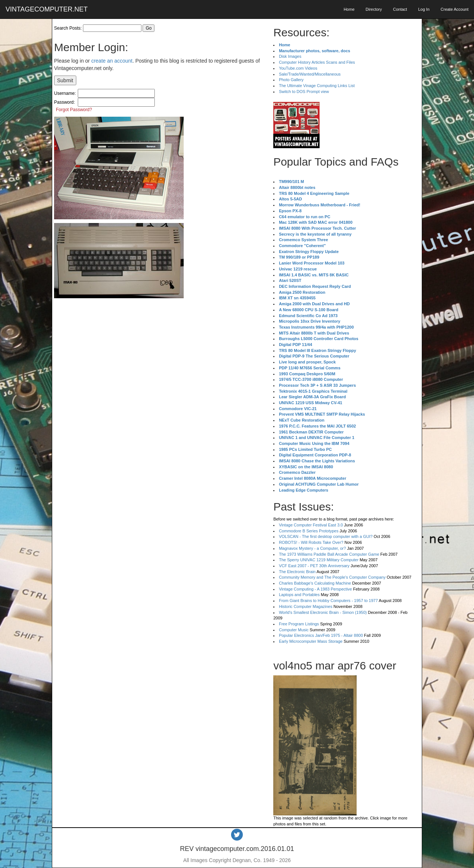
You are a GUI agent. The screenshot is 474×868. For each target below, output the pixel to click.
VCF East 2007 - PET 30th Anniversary (314, 566)
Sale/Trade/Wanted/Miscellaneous (310, 74)
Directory (374, 9)
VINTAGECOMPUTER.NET (47, 9)
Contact (400, 9)
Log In (424, 9)
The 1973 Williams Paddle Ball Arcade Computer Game (329, 554)
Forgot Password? (74, 110)
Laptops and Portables (299, 595)
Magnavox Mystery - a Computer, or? (312, 548)
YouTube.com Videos (298, 68)
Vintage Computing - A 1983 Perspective (315, 589)
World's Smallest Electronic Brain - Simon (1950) (323, 612)
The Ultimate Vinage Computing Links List (317, 86)
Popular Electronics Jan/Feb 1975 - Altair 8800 (321, 635)
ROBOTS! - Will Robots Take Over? (311, 542)
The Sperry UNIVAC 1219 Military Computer (319, 560)
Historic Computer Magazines (306, 606)
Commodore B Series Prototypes (309, 531)
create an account (112, 61)
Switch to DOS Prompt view (304, 92)
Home (349, 9)
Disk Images (290, 56)
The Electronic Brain (297, 572)
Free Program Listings (299, 624)
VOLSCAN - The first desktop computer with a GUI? (326, 536)
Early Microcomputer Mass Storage (311, 641)
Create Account (455, 9)
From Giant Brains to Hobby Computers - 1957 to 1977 (328, 601)
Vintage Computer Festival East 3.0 (311, 525)
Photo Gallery (291, 80)
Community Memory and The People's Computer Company (332, 577)
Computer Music (294, 630)
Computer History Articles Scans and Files (317, 62)
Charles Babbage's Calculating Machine (315, 583)
